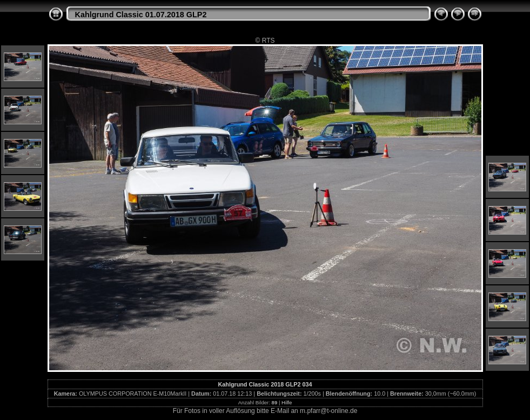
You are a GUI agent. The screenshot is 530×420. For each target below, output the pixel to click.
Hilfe (287, 402)
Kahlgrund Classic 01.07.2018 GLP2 (141, 15)
